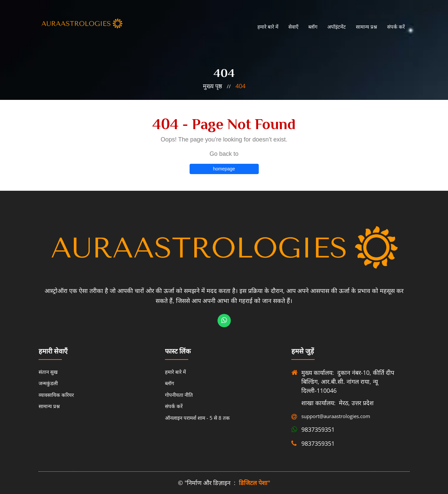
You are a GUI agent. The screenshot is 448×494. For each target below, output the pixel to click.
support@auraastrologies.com (332, 416)
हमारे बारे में (268, 27)
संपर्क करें (396, 27)
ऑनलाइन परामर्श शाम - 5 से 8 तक (197, 418)
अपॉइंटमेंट (337, 27)
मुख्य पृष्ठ (213, 86)
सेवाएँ (293, 27)
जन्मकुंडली (48, 383)
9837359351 (318, 429)
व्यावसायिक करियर (56, 395)
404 (240, 86)
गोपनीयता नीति (179, 395)
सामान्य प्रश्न (367, 27)
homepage (224, 169)
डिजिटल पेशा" (255, 483)
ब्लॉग (313, 27)
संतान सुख (48, 372)
